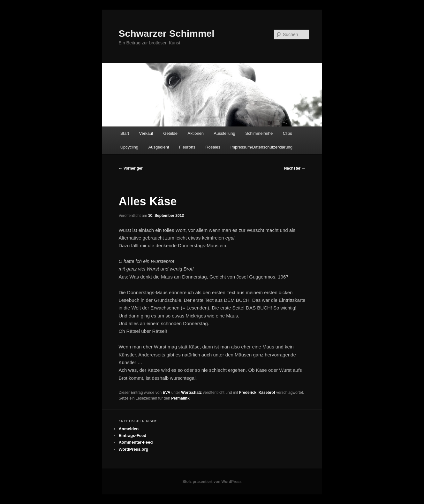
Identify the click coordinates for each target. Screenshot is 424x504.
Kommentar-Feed (136, 442)
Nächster (295, 168)
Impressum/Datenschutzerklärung (261, 147)
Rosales (213, 147)
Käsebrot (267, 393)
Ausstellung (225, 133)
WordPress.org (133, 449)
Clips (288, 133)
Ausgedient (159, 147)
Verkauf (146, 133)
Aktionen (196, 133)
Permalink (180, 398)
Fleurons (187, 147)
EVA (167, 393)
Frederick (248, 393)
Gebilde (170, 133)
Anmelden (129, 429)
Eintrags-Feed (132, 435)
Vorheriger (130, 168)
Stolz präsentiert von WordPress (212, 482)
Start (125, 133)
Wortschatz (191, 393)
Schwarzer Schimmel (166, 33)
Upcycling (129, 147)
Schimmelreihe (259, 133)
